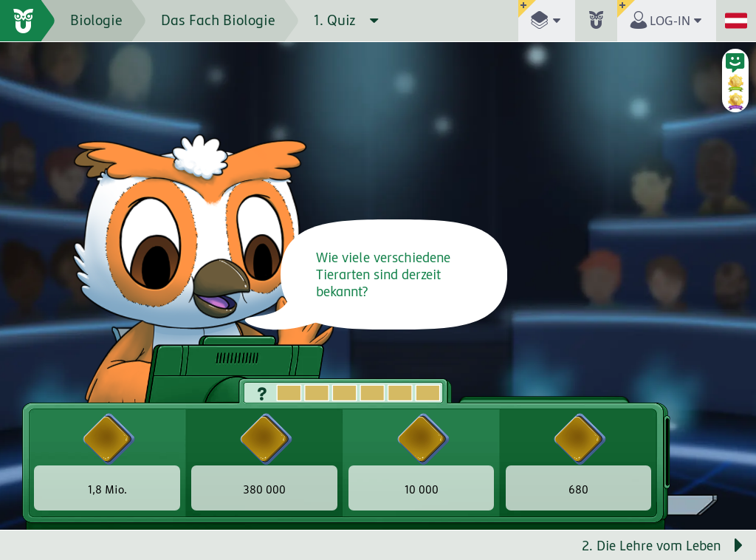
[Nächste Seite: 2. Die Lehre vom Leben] (567, 545)
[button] (547, 21)
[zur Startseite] (28, 21)
